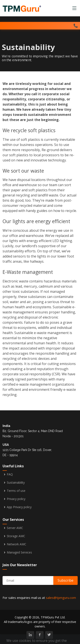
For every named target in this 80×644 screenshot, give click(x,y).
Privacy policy (16, 499)
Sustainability (16, 483)
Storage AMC (16, 536)
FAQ (10, 474)
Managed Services (19, 552)
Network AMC (17, 544)
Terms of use (16, 491)
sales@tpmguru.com (61, 598)
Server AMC (15, 528)
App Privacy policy (19, 507)
